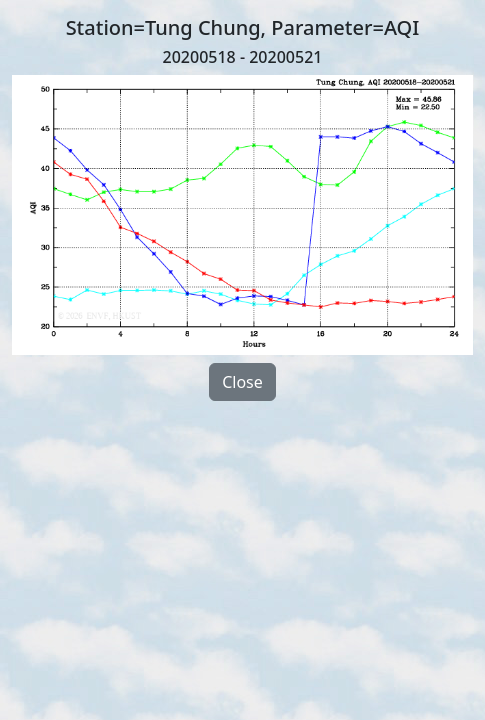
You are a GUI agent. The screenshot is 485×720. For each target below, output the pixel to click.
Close (242, 382)
